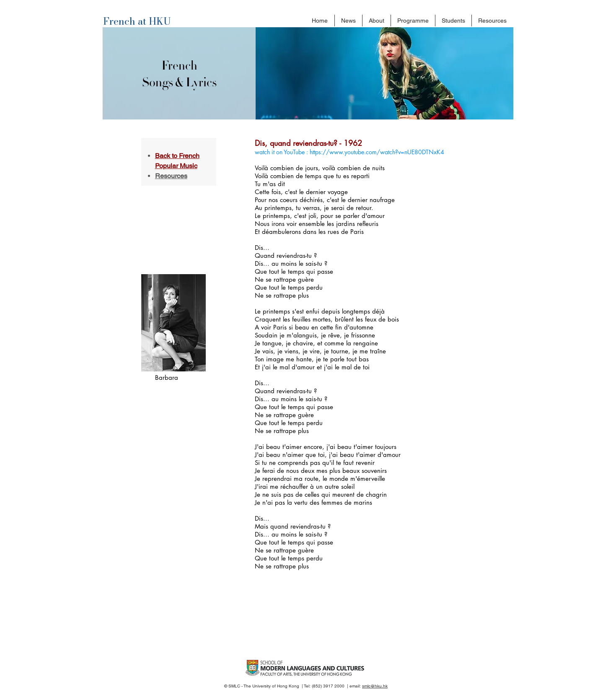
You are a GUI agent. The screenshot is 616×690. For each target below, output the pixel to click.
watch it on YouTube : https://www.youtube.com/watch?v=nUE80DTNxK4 (349, 152)
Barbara (167, 377)
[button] (377, 21)
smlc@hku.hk (375, 686)
